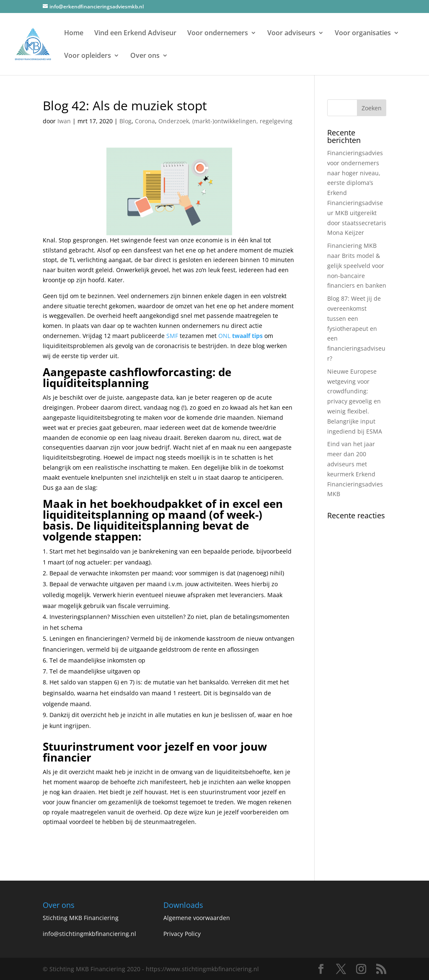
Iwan (64, 121)
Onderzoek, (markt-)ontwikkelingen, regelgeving (225, 121)
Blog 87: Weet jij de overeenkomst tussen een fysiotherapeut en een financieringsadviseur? (356, 328)
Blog (125, 121)
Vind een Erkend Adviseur (135, 34)
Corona (145, 121)
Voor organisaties (363, 34)
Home (74, 34)
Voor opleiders (88, 56)
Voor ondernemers (218, 34)
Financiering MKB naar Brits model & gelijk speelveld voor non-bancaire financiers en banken (357, 265)
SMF (172, 336)
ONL (224, 336)
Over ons (145, 56)
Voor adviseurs (291, 34)
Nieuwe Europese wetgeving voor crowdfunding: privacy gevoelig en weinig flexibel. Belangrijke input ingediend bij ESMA (355, 401)
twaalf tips (247, 336)
